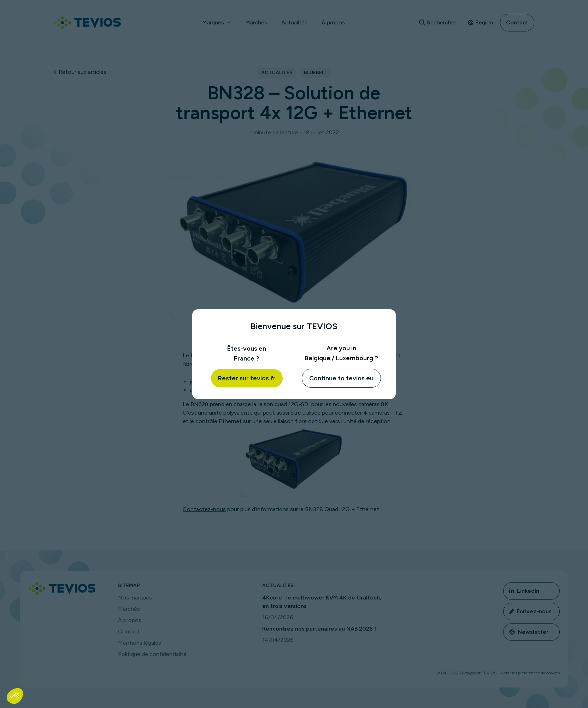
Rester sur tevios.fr (247, 378)
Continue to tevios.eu (341, 378)
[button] (15, 696)
